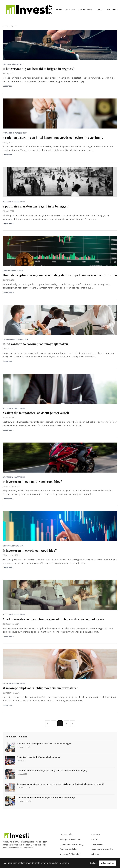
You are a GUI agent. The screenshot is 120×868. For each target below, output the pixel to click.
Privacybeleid (97, 844)
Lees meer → (9, 86)
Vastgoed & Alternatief (70, 854)
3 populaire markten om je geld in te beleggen (36, 206)
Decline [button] (93, 863)
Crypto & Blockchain (69, 849)
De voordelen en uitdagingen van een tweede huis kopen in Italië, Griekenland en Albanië (60, 784)
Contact (95, 840)
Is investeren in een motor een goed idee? (32, 482)
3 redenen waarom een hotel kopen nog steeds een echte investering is (53, 138)
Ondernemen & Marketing (72, 844)
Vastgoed (112, 10)
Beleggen (70, 10)
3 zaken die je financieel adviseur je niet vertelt (36, 413)
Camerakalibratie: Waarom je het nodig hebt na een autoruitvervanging (52, 771)
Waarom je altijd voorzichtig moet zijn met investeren (41, 688)
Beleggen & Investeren (70, 840)
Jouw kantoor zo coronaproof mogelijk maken (35, 344)
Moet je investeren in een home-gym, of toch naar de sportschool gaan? (54, 619)
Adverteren (96, 854)
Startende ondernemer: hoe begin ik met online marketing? (46, 798)
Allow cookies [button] (108, 863)
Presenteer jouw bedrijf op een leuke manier (38, 757)
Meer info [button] (64, 863)
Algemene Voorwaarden (102, 849)
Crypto (100, 10)
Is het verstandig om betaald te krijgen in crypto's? (39, 69)
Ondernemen (86, 10)
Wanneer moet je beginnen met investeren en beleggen (44, 744)
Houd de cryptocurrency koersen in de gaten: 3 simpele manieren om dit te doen (60, 275)
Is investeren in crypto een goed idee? (30, 550)
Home (59, 10)
